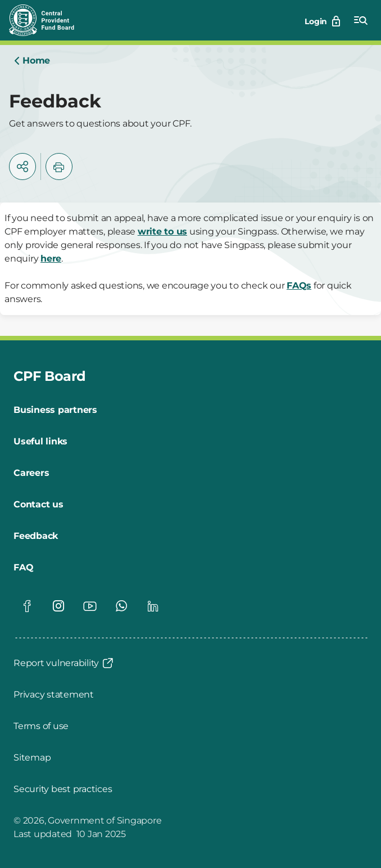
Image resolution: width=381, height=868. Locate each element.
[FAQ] (23, 568)
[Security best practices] (63, 789)
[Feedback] (36, 536)
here (51, 258)
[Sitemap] (32, 758)
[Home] (32, 61)
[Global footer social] (27, 606)
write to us (162, 231)
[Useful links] (40, 442)
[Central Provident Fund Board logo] (48, 20)
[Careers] (31, 473)
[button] (22, 167)
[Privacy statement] (54, 695)
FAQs (299, 285)
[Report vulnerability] (64, 663)
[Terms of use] (41, 726)
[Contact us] (38, 505)
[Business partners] (55, 410)
